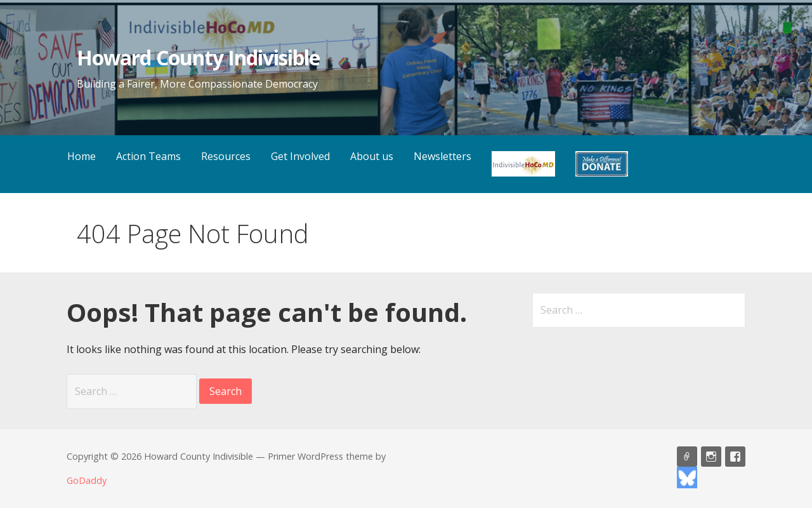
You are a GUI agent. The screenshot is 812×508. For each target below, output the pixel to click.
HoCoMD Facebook (735, 457)
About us (372, 156)
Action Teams (148, 156)
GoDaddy (87, 480)
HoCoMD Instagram (711, 457)
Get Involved (300, 156)
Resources (226, 156)
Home (82, 156)
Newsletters (442, 156)
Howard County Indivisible (198, 57)
